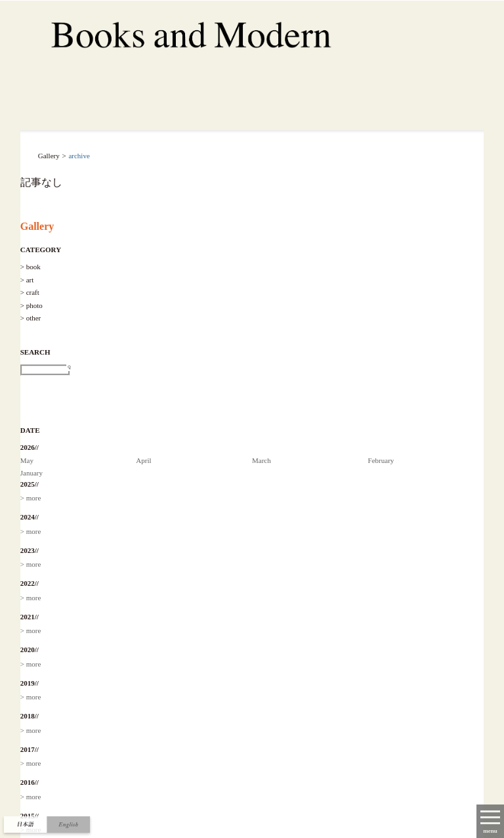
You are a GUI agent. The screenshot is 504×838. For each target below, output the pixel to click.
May (27, 460)
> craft (30, 292)
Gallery (37, 226)
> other (31, 318)
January (31, 473)
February (381, 460)
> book (31, 267)
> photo (31, 305)
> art (27, 280)
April (143, 460)
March (262, 460)
